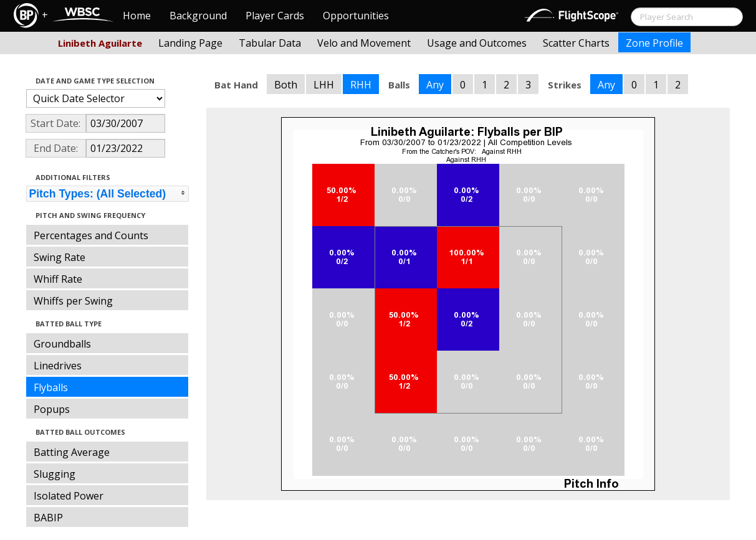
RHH (361, 85)
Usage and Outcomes (477, 43)
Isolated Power (69, 496)
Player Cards (275, 16)
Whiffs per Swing (73, 301)
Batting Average (72, 452)
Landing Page (190, 43)
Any (435, 85)
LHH (324, 85)
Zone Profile (654, 43)
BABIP (48, 518)
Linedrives (58, 366)
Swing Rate (60, 257)
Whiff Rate (58, 279)
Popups (52, 409)
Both (286, 85)
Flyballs (51, 387)
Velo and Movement (364, 43)
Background (198, 16)
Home (137, 16)
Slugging (55, 474)
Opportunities (356, 16)
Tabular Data (270, 43)
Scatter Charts (576, 43)
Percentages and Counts (91, 235)
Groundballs (62, 344)
